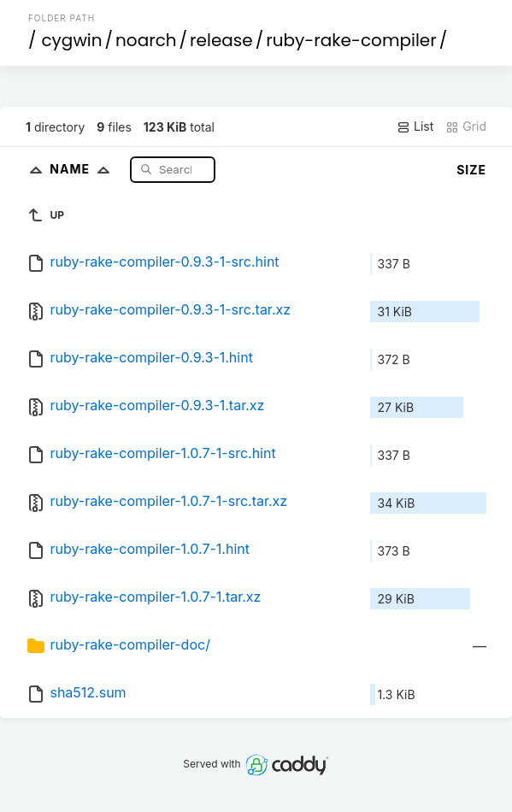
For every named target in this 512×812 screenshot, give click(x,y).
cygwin (71, 40)
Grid (466, 127)
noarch (146, 40)
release (221, 40)
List (415, 127)
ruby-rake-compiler (351, 40)
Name (83, 169)
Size (471, 170)
